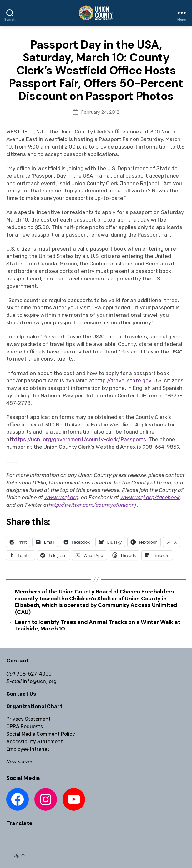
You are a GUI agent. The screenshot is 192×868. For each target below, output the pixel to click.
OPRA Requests (25, 727)
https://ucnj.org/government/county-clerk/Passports (79, 439)
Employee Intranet (28, 749)
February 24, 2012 (100, 112)
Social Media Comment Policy (41, 734)
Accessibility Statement (35, 742)
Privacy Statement (28, 719)
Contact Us (21, 694)
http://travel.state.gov (123, 380)
